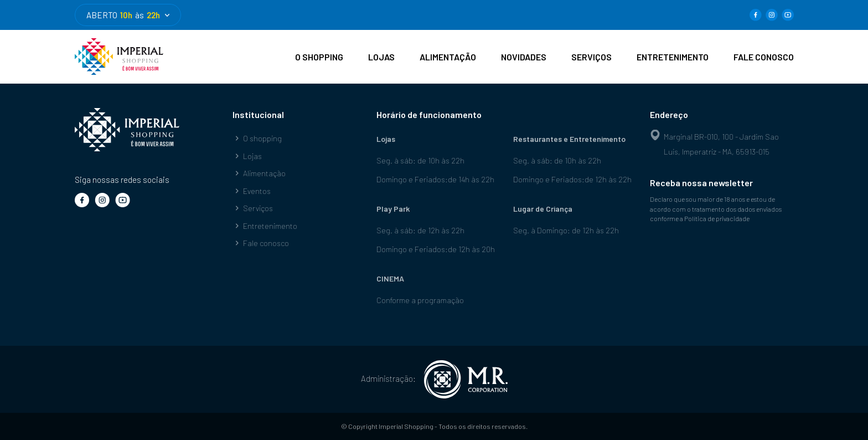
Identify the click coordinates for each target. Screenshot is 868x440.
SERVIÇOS (591, 57)
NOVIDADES (524, 57)
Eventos (252, 191)
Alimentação (259, 173)
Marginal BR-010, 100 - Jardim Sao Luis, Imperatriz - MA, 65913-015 (714, 143)
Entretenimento (265, 226)
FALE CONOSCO (764, 57)
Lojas (247, 156)
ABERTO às (128, 15)
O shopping (257, 138)
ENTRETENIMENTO (673, 57)
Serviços (253, 208)
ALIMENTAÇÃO (448, 57)
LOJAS (381, 57)
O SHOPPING (319, 57)
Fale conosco (261, 243)
